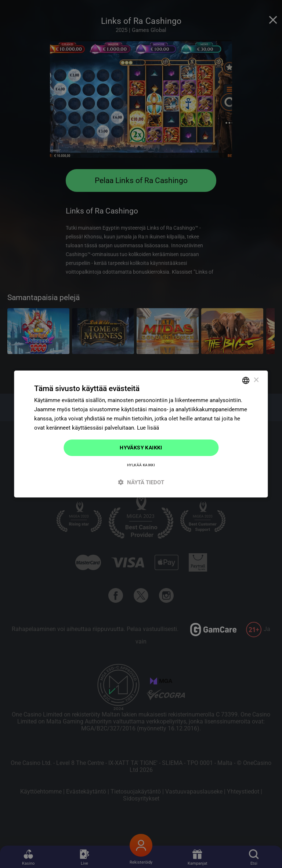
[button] (141, 482)
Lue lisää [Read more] (148, 428)
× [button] (256, 380)
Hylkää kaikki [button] (141, 465)
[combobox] (246, 380)
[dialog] (141, 434)
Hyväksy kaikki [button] (141, 448)
